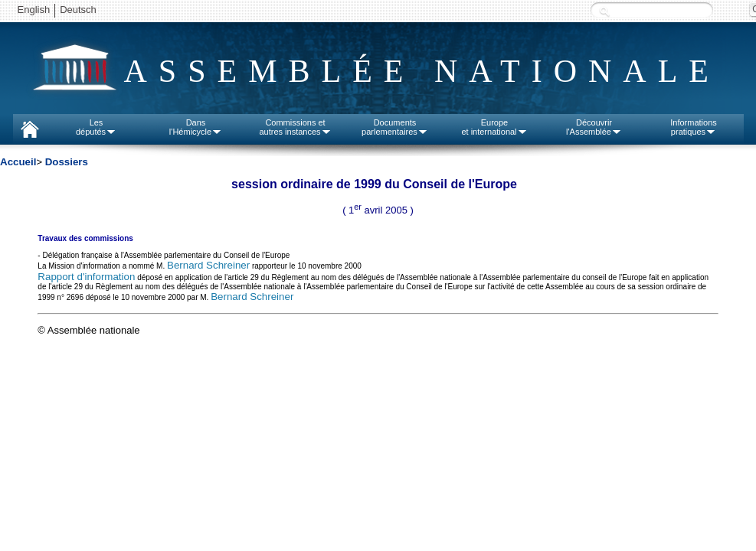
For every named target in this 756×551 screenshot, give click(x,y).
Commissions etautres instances (295, 127)
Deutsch (78, 10)
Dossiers (67, 162)
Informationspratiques (694, 127)
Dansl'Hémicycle (196, 127)
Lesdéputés (96, 127)
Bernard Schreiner (208, 265)
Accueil (18, 162)
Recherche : (604, 11)
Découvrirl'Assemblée (594, 127)
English (34, 10)
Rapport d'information (86, 277)
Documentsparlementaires (395, 127)
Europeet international (494, 127)
